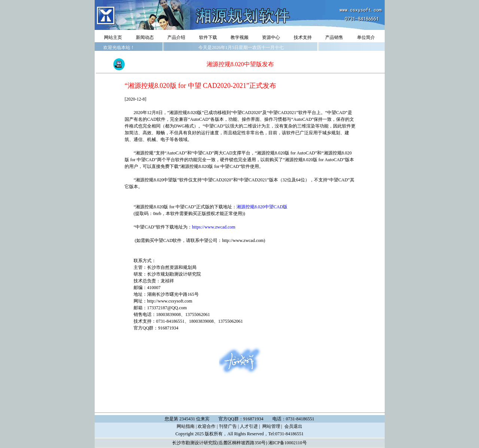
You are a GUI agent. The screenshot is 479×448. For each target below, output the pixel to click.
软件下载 (208, 37)
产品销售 (334, 37)
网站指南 (186, 426)
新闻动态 (145, 37)
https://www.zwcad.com (214, 227)
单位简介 (366, 37)
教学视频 (239, 37)
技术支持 (303, 37)
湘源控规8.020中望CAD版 (262, 207)
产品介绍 (176, 37)
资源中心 (271, 37)
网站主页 (113, 37)
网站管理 (271, 426)
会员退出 (293, 426)
